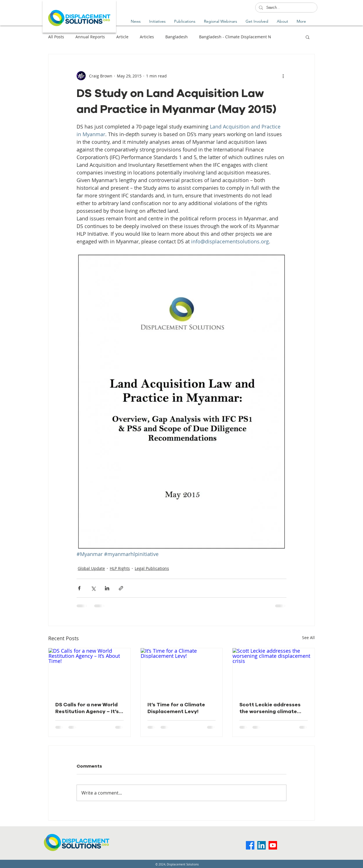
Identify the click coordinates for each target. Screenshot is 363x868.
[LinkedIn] (261, 845)
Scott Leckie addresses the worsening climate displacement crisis (270, 708)
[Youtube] (273, 845)
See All (308, 638)
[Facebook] (250, 845)
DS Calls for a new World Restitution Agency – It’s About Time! (87, 708)
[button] (185, 21)
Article (122, 37)
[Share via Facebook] (79, 588)
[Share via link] (121, 588)
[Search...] (286, 8)
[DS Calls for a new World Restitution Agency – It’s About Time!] (89, 671)
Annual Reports (90, 37)
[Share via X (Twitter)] (93, 588)
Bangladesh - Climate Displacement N (235, 37)
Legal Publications (152, 568)
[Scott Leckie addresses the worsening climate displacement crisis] (274, 671)
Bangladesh (177, 37)
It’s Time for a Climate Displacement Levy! (176, 708)
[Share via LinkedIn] (107, 588)
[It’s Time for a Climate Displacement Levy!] (182, 671)
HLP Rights (120, 568)
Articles (147, 37)
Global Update (91, 568)
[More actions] (283, 76)
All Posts (56, 37)
